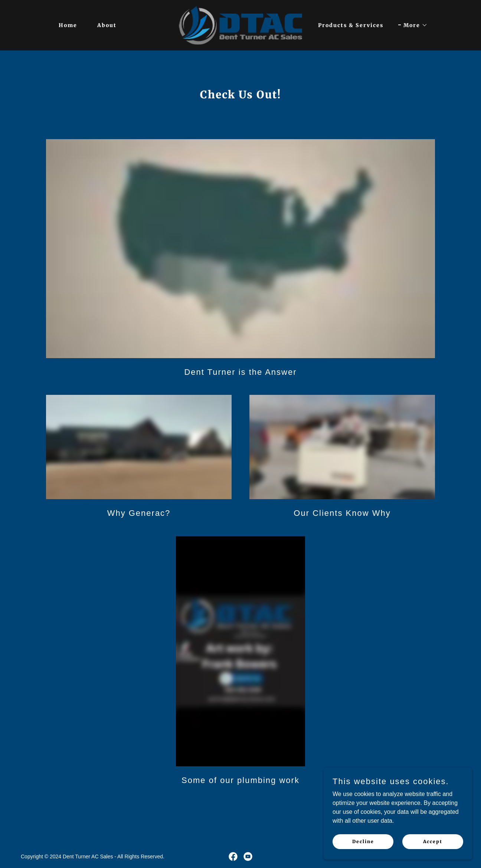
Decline (363, 841)
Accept (433, 841)
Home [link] (68, 25)
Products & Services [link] (351, 25)
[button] (413, 25)
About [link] (107, 25)
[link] (240, 25)
